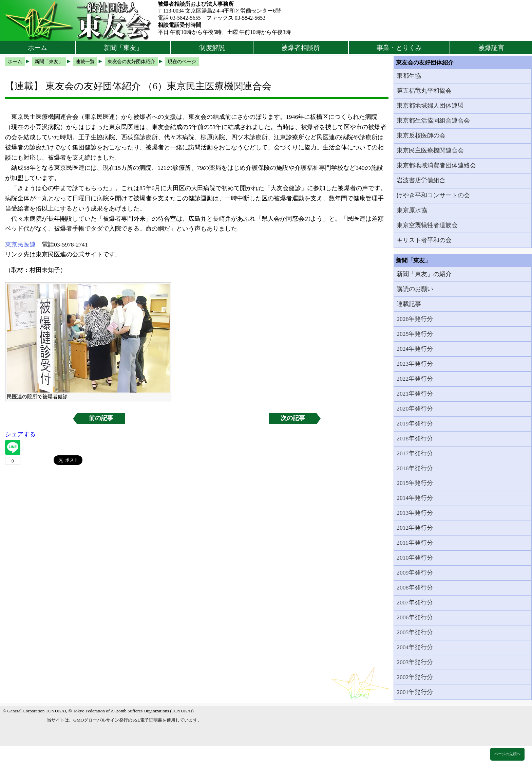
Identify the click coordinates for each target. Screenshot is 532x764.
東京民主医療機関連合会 (430, 150)
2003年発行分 (415, 662)
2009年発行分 (415, 572)
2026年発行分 (415, 319)
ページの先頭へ (507, 754)
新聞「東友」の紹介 (424, 274)
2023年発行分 (415, 364)
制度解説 (212, 48)
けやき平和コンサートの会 (433, 195)
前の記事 (101, 418)
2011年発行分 (415, 543)
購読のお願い (415, 289)
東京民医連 (20, 244)
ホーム (37, 48)
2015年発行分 (415, 483)
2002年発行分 (415, 677)
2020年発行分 (415, 408)
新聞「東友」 (123, 48)
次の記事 (293, 418)
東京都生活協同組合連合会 (433, 121)
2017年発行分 (415, 453)
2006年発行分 (415, 617)
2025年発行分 (415, 334)
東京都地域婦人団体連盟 (430, 106)
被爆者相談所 (301, 48)
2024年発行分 (415, 349)
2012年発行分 (415, 528)
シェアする (20, 434)
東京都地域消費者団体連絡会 (436, 165)
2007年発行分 (415, 602)
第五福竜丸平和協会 (424, 91)
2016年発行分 (415, 468)
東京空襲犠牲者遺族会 (427, 225)
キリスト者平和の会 (424, 240)
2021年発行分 (415, 394)
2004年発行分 (415, 647)
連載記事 (409, 304)
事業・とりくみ (399, 48)
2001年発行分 (415, 692)
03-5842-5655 (185, 18)
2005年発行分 (415, 632)
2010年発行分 (415, 558)
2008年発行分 (415, 587)
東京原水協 (412, 210)
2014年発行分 (415, 498)
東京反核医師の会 (421, 135)
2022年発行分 (415, 379)
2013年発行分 (415, 513)
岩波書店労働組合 (421, 180)
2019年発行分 (415, 423)
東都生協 (409, 76)
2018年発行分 (415, 438)
